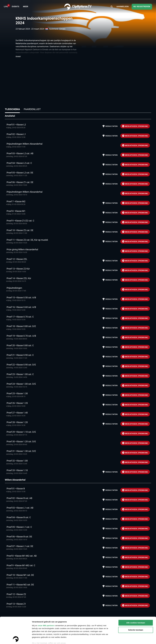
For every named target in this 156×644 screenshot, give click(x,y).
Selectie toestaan (136, 605)
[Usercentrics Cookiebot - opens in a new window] (16, 639)
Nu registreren (142, 7)
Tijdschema (12, 109)
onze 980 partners (46, 601)
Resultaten (110, 126)
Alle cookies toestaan (136, 598)
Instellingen (37, 639)
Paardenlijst (32, 109)
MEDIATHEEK (135, 126)
